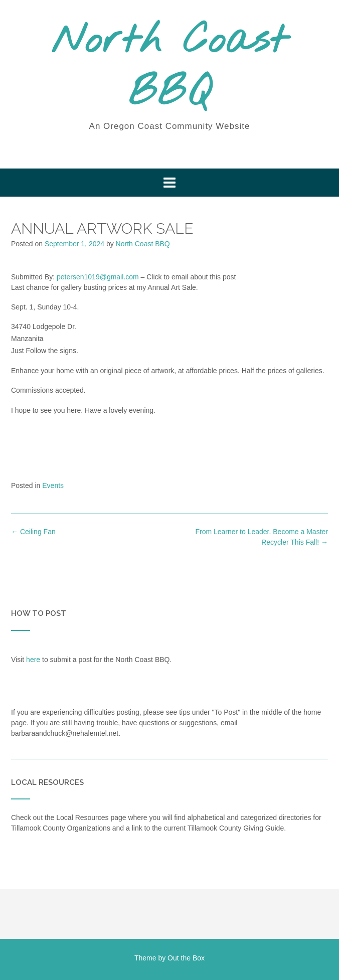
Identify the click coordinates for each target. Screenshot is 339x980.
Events (53, 485)
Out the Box (186, 958)
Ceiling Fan (33, 532)
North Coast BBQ (169, 68)
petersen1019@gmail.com (98, 277)
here (33, 660)
